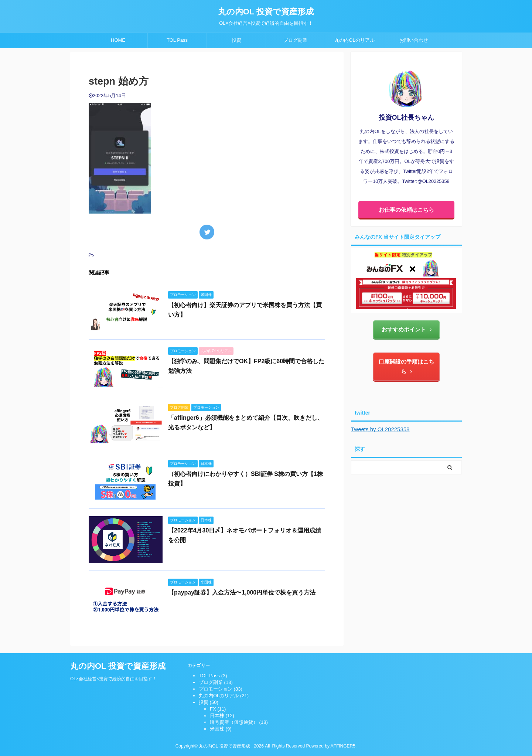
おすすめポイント (407, 329)
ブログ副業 (295, 40)
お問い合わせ (414, 40)
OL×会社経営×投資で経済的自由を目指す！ (113, 679)
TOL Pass (177, 40)
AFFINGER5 (343, 746)
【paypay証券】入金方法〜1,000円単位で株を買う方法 (242, 592)
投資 (236, 40)
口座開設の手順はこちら (406, 367)
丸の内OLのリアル (354, 40)
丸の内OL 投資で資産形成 (266, 12)
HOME (118, 40)
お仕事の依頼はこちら (406, 210)
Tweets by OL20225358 (380, 429)
